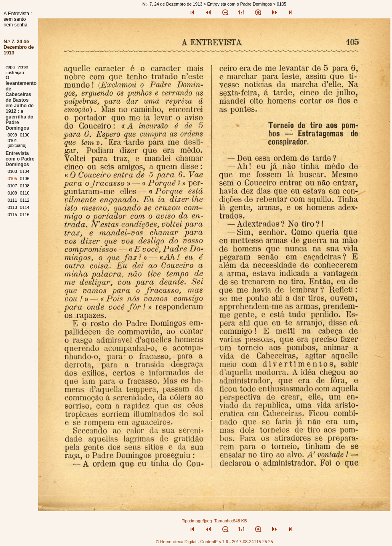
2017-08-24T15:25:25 (252, 542)
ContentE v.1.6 (214, 542)
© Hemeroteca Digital (176, 542)
